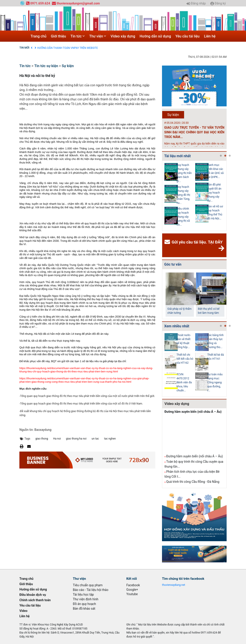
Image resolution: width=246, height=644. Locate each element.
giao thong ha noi (76, 439)
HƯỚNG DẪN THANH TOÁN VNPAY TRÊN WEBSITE (68, 48)
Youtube (132, 594)
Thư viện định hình (86, 599)
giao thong (42, 439)
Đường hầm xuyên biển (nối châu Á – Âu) (193, 412)
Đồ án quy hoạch (84, 604)
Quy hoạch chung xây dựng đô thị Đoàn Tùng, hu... (183, 195)
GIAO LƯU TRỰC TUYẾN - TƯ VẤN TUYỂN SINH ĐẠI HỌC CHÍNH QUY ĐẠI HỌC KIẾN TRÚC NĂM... (194, 132)
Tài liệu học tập (83, 594)
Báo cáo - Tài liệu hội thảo (91, 590)
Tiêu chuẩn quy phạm (88, 585)
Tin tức (78, 36)
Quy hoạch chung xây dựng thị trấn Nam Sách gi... (184, 173)
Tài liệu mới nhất (177, 156)
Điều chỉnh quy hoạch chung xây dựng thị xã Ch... (183, 217)
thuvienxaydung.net (174, 585)
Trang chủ (38, 36)
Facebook (133, 585)
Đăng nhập (196, 4)
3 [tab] (230, 156)
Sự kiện (68, 66)
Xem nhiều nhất (177, 326)
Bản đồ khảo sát (84, 609)
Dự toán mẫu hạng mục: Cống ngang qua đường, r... (215, 382)
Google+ (132, 590)
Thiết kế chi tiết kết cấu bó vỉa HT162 (185, 359)
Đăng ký (218, 4)
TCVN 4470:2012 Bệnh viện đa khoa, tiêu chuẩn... (184, 382)
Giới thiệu (58, 36)
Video (23, 611)
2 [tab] (225, 156)
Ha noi (57, 439)
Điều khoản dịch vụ (33, 595)
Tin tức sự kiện (46, 66)
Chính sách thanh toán (35, 600)
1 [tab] (221, 156)
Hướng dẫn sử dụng (155, 36)
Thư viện (98, 36)
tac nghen (110, 439)
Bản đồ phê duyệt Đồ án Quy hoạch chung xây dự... (214, 193)
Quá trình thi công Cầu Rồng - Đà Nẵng (193, 482)
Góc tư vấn (173, 264)
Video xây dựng (123, 36)
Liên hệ (210, 36)
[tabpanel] (180, 196)
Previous (161, 196)
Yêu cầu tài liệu (187, 36)
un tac (95, 439)
